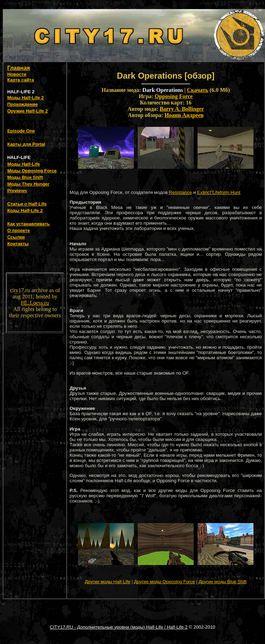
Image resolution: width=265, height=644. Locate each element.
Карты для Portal (26, 144)
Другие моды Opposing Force (164, 582)
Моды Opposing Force (32, 171)
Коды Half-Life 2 (25, 211)
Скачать (198, 90)
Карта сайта (21, 80)
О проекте (19, 230)
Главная (19, 68)
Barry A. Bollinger (182, 109)
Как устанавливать (29, 224)
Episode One (21, 131)
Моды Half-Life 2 (26, 98)
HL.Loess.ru (35, 303)
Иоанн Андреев (184, 115)
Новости (17, 74)
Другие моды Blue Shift (223, 582)
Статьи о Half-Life (27, 204)
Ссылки (16, 237)
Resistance (180, 192)
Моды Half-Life (24, 164)
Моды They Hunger (28, 184)
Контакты (18, 244)
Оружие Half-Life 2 (28, 111)
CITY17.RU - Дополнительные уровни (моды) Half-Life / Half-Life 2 (119, 627)
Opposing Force (174, 96)
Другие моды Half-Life (108, 582)
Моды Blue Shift (25, 177)
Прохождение (23, 104)
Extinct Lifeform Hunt (219, 192)
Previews (17, 191)
